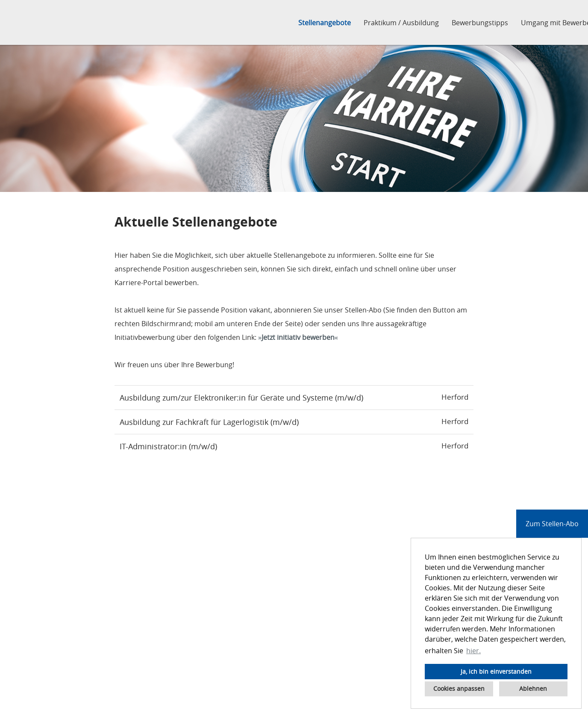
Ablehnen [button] (533, 688)
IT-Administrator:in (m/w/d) (168, 446)
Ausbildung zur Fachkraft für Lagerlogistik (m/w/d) (209, 422)
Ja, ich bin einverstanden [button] (496, 671)
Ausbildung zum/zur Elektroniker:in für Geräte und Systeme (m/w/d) (241, 398)
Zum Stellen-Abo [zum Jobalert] (552, 524)
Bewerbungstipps (480, 23)
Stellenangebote (325, 23)
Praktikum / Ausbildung (401, 23)
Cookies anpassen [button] (459, 688)
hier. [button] (473, 651)
